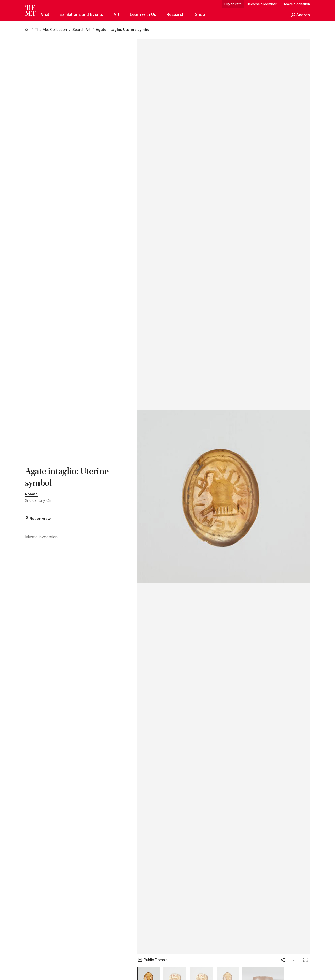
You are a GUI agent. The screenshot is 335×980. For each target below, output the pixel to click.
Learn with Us (143, 15)
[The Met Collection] (51, 30)
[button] (300, 15)
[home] (27, 30)
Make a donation (297, 4)
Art (116, 15)
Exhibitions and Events (81, 15)
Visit (45, 15)
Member (270, 4)
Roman (31, 494)
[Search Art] (81, 30)
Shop (200, 15)
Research (175, 15)
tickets (236, 4)
